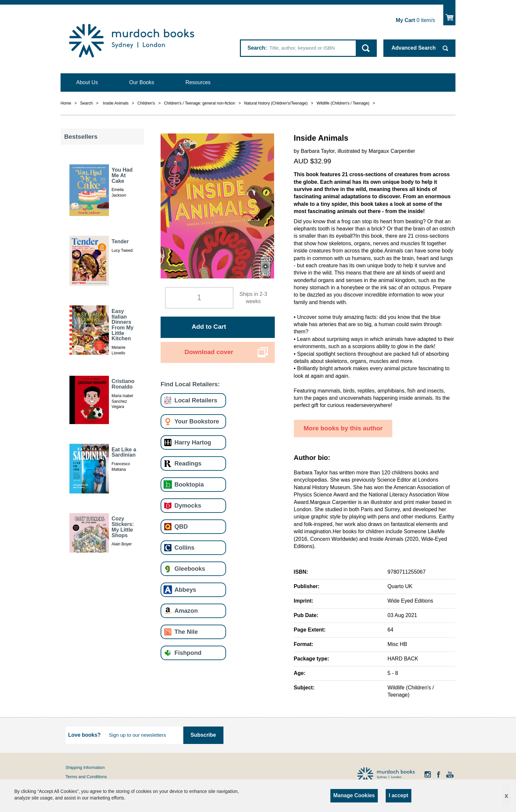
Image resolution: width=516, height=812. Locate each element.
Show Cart (449, 15)
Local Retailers (196, 400)
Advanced (414, 48)
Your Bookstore (197, 421)
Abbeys (185, 590)
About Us (87, 82)
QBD (181, 526)
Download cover (209, 352)
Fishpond (188, 653)
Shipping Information (85, 767)
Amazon (186, 611)
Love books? (84, 735)
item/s (415, 20)
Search (256, 48)
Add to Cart (209, 327)
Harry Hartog (193, 442)
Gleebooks (190, 569)
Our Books (142, 82)
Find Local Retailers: (190, 384)
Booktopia (189, 484)
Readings (188, 463)
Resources (198, 82)
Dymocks (188, 505)
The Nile (186, 632)
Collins (184, 548)
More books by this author (343, 428)
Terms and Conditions (86, 777)
